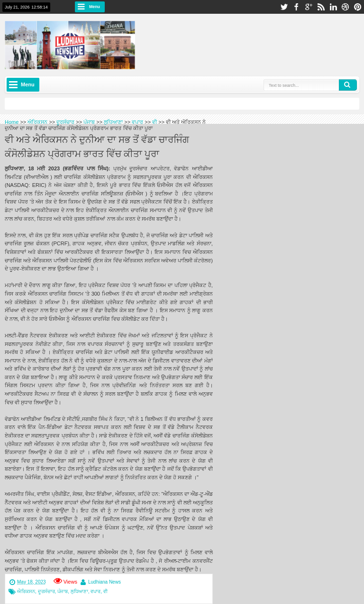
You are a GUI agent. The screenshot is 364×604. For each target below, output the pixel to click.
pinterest (358, 7)
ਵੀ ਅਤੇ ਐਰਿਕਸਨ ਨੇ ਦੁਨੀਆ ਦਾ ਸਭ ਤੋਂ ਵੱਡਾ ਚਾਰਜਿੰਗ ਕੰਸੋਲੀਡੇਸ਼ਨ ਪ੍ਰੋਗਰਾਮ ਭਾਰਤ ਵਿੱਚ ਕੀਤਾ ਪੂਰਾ (97, 146)
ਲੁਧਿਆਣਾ (79, 591)
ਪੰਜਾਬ (63, 591)
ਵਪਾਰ (96, 591)
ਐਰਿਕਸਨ (26, 591)
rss (321, 7)
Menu (95, 7)
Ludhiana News (105, 582)
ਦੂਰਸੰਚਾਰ (46, 591)
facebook (296, 7)
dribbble (346, 7)
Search (348, 85)
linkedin (333, 7)
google (309, 7)
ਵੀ (105, 591)
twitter (284, 7)
